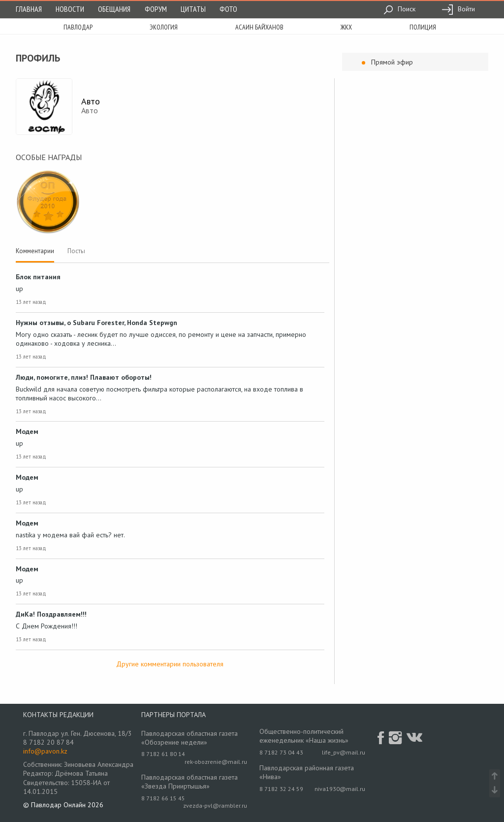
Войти (458, 9)
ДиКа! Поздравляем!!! (51, 614)
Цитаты (193, 9)
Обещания (114, 9)
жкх (346, 27)
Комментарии (35, 251)
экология (164, 27)
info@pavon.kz (45, 751)
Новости (70, 9)
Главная (29, 9)
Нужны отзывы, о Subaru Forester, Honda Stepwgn (96, 323)
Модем (27, 431)
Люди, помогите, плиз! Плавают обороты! (84, 377)
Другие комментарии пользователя (170, 664)
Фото (228, 9)
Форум (156, 9)
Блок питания (38, 277)
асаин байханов (259, 27)
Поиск (399, 9)
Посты (76, 251)
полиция (423, 27)
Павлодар (78, 27)
